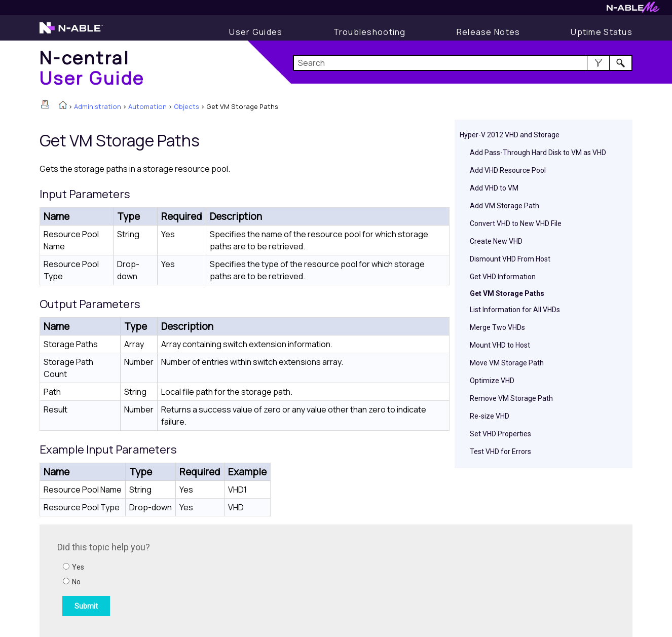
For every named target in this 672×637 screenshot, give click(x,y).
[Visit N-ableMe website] (633, 10)
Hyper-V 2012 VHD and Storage (510, 135)
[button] (598, 63)
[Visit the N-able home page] (71, 32)
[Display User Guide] (256, 32)
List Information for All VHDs (515, 310)
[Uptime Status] (602, 32)
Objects (186, 106)
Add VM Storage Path (505, 206)
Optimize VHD (492, 381)
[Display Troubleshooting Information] (370, 32)
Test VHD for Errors (500, 452)
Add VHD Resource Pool (508, 170)
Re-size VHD (490, 416)
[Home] (92, 68)
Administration (98, 106)
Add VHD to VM (494, 188)
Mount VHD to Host (500, 345)
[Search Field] (463, 63)
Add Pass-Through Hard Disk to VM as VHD (538, 153)
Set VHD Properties (500, 434)
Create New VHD (496, 241)
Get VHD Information (503, 277)
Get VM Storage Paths (507, 293)
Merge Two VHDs (497, 327)
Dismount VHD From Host (510, 259)
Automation (147, 106)
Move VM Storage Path (507, 363)
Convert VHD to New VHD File (516, 223)
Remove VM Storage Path (511, 398)
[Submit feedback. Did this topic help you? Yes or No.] (194, 579)
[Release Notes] (489, 32)
